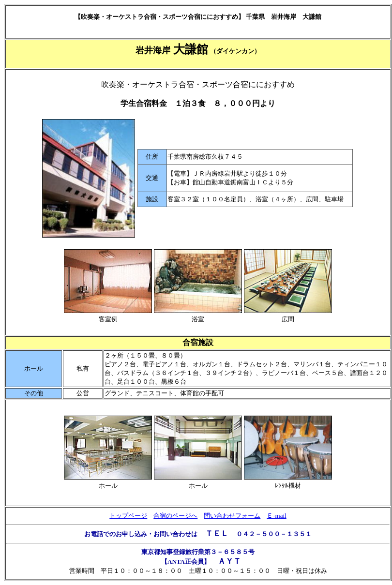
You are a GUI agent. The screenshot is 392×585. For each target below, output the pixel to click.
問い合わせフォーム (232, 516)
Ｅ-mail (276, 516)
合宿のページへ (175, 516)
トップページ (128, 516)
